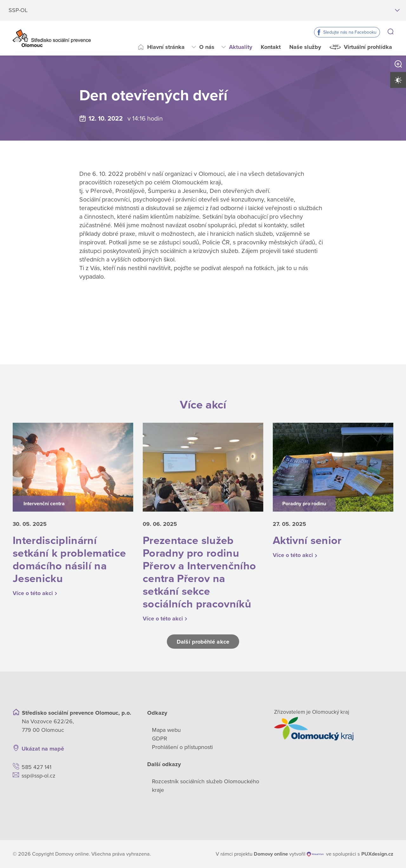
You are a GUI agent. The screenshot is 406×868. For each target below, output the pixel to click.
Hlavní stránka (166, 47)
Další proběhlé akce (203, 642)
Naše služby (305, 47)
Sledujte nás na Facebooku (350, 32)
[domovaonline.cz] (271, 854)
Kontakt (271, 47)
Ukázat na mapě (43, 749)
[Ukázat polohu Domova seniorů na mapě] (104, 749)
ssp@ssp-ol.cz (39, 776)
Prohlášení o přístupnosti (182, 747)
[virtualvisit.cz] (315, 854)
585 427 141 (36, 767)
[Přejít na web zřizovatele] (334, 729)
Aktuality (241, 47)
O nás (207, 47)
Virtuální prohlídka (368, 47)
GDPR (160, 739)
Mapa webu (166, 730)
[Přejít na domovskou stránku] (52, 38)
